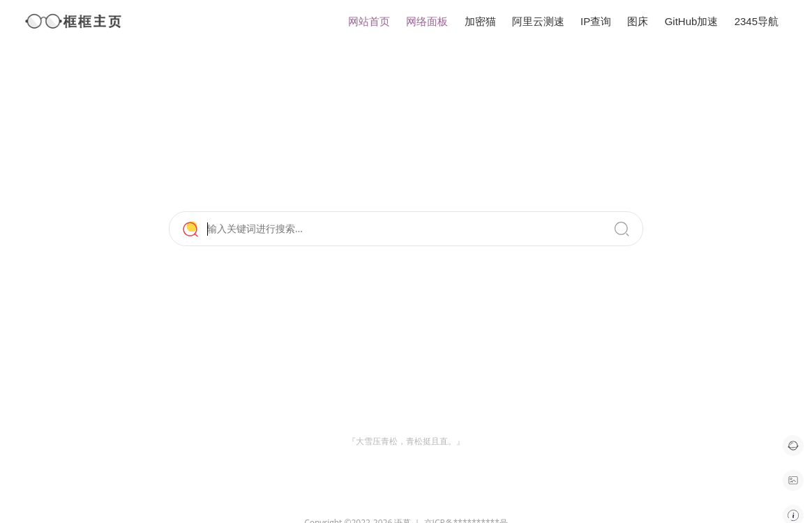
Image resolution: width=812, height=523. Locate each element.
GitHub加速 (692, 21)
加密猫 (480, 21)
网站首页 (369, 21)
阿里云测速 (538, 21)
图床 (638, 21)
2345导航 (757, 21)
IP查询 (596, 21)
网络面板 (427, 21)
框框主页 (74, 21)
